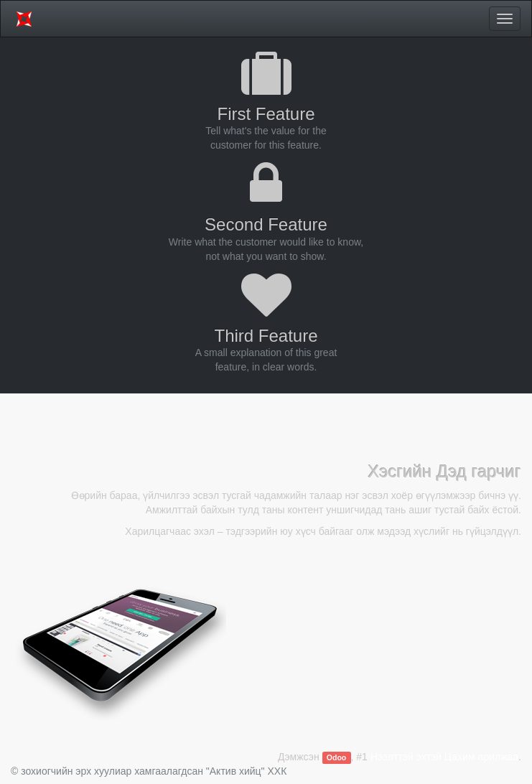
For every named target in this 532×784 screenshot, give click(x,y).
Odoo (336, 757)
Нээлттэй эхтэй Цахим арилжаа (444, 757)
